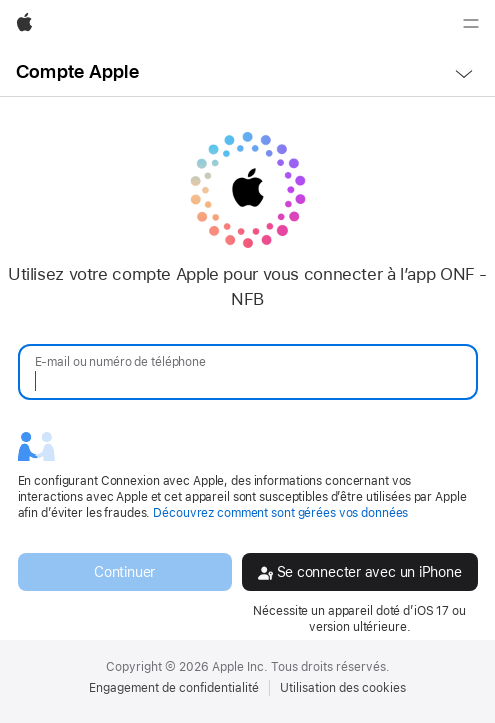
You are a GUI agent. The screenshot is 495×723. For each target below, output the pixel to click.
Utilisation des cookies (343, 688)
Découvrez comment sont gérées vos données (280, 513)
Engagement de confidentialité (174, 688)
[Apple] (24, 24)
